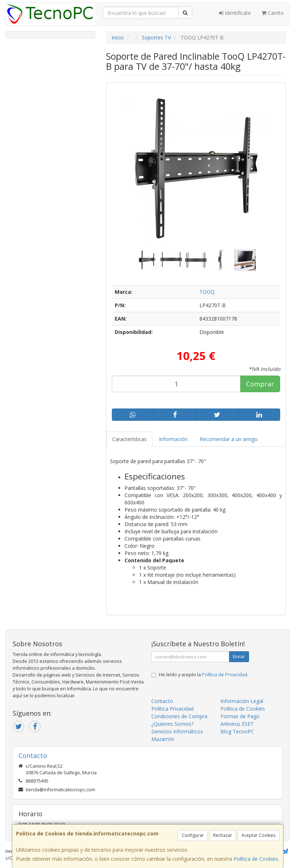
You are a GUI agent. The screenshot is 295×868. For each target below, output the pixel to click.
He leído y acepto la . (204, 675)
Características (129, 439)
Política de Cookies (256, 859)
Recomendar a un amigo (229, 439)
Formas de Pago (240, 716)
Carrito (273, 13)
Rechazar (223, 835)
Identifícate (235, 13)
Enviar (239, 657)
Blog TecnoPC (237, 731)
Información (173, 439)
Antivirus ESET (237, 724)
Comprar (260, 384)
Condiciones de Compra (179, 716)
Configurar (193, 835)
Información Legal (242, 701)
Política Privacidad (172, 709)
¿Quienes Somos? (172, 724)
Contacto (162, 701)
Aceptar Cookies (258, 835)
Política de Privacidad (225, 675)
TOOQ (207, 292)
